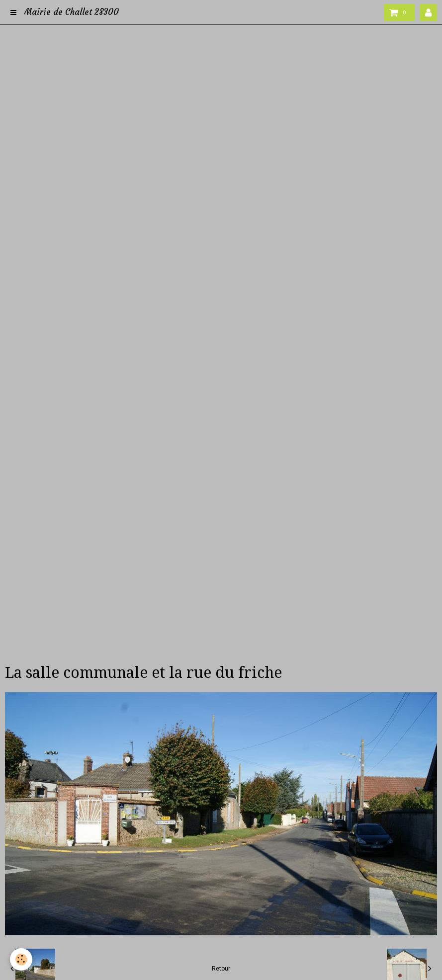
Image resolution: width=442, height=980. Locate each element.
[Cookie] (21, 959)
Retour (221, 969)
